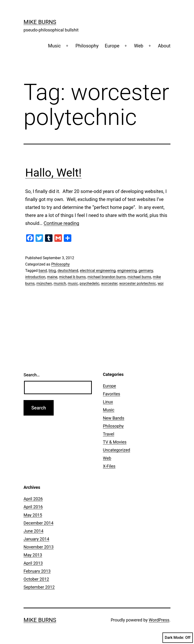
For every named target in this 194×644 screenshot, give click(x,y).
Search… (32, 375)
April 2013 (33, 563)
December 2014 (38, 523)
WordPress (159, 620)
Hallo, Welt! (53, 173)
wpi (161, 283)
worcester (109, 283)
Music (54, 46)
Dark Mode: (178, 638)
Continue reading (61, 223)
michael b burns (72, 277)
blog (52, 271)
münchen (44, 283)
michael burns (139, 277)
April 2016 (33, 507)
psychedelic (89, 283)
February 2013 (37, 571)
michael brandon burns (107, 277)
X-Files (109, 466)
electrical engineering (98, 271)
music (73, 283)
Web (139, 46)
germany (146, 271)
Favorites (111, 394)
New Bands (114, 418)
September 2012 (39, 587)
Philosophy (87, 46)
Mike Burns (40, 22)
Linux (108, 402)
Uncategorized (117, 450)
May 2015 (33, 515)
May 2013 (33, 555)
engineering (127, 271)
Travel (109, 434)
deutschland (68, 271)
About (164, 46)
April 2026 (33, 499)
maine (52, 277)
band (43, 271)
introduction (35, 277)
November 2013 (39, 547)
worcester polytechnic (137, 283)
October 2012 (36, 579)
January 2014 (36, 539)
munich (60, 283)
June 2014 (33, 531)
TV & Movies (115, 442)
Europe (112, 46)
